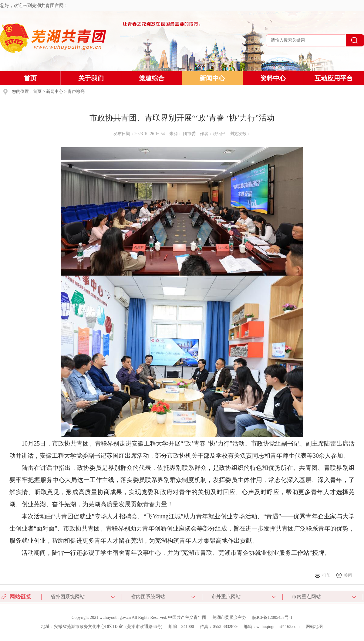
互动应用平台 (334, 78)
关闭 (348, 575)
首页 (30, 78)
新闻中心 (212, 78)
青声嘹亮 (76, 92)
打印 (326, 575)
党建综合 (152, 78)
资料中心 (273, 78)
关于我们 (91, 78)
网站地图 (314, 627)
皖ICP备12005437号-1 (272, 617)
